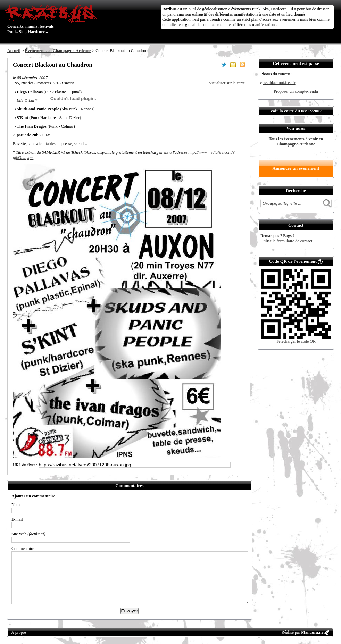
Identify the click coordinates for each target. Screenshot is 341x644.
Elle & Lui (26, 100)
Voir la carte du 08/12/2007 (296, 111)
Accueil (14, 51)
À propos (19, 632)
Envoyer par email (233, 65)
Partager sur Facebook (214, 65)
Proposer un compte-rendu (296, 91)
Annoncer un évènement (296, 168)
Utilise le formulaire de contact (286, 241)
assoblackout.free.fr (279, 83)
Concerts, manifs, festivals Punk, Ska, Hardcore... (52, 19)
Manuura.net (313, 632)
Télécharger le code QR (296, 341)
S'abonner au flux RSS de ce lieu (242, 65)
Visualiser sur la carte (227, 83)
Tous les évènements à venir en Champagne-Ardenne (296, 141)
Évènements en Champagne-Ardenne (58, 51)
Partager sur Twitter (224, 65)
